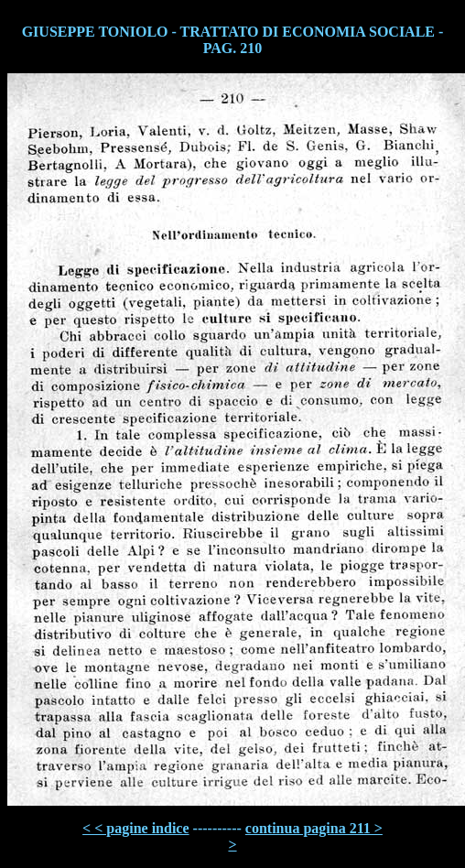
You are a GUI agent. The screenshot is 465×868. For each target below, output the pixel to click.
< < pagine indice (135, 828)
